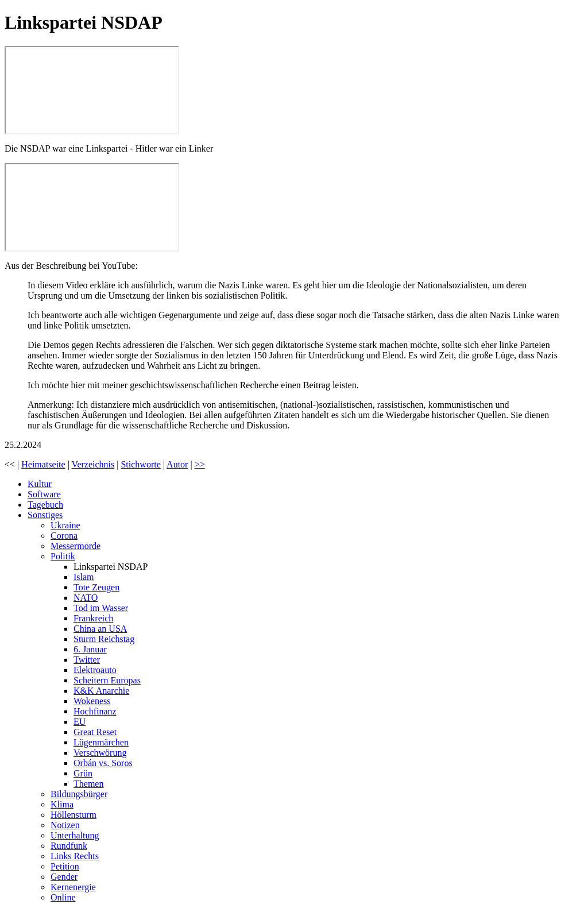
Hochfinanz (95, 711)
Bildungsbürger (79, 794)
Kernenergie (73, 887)
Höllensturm (73, 815)
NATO (86, 598)
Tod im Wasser (101, 608)
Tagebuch (45, 505)
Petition (65, 866)
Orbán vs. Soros (103, 763)
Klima (62, 804)
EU (80, 722)
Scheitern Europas (107, 680)
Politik (63, 556)
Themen (88, 784)
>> (200, 464)
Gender (64, 877)
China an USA (100, 629)
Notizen (65, 825)
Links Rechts (75, 856)
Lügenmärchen (101, 742)
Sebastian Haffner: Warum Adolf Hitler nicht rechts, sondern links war (92, 90)
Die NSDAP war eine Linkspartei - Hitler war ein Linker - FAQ (92, 207)
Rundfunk (69, 846)
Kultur (40, 484)
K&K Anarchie (101, 691)
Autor (177, 464)
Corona (64, 536)
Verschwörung (100, 753)
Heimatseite (43, 464)
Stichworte (140, 464)
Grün (83, 773)
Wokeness (92, 701)
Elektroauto (95, 670)
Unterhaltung (75, 835)
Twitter (87, 660)
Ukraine (65, 525)
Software (44, 494)
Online (63, 897)
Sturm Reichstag (104, 639)
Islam (84, 577)
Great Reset (95, 732)
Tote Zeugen (96, 587)
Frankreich (93, 618)
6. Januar (90, 649)
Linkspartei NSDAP (111, 567)
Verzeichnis (93, 464)
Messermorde (76, 546)
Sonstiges (45, 515)
